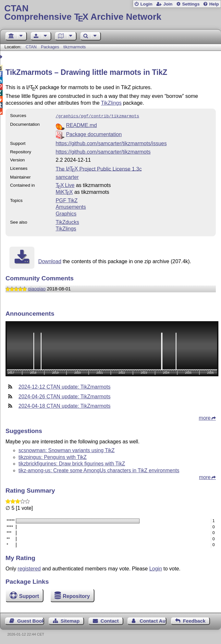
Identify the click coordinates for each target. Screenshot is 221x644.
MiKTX (64, 191)
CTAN (31, 47)
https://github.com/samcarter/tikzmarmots (103, 151)
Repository (76, 596)
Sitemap (70, 620)
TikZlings (111, 103)
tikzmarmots (74, 47)
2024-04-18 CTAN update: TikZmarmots (64, 405)
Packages (51, 47)
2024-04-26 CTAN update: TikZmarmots (64, 396)
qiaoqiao (37, 288)
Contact (110, 620)
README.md (81, 125)
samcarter (67, 176)
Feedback (194, 620)
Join (168, 4)
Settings (191, 4)
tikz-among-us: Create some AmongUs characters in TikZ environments (99, 470)
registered (29, 568)
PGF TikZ (67, 200)
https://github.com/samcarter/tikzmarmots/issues (111, 143)
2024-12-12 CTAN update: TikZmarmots (64, 386)
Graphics (66, 213)
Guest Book (31, 620)
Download (50, 261)
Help (214, 4)
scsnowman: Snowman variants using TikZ (67, 450)
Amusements (71, 206)
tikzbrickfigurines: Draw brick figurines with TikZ (72, 463)
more (205, 417)
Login (146, 4)
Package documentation (94, 134)
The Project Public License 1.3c (98, 168)
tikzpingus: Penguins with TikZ (53, 457)
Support (29, 596)
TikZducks (67, 222)
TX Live (65, 185)
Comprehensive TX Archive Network (110, 13)
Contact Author (153, 620)
